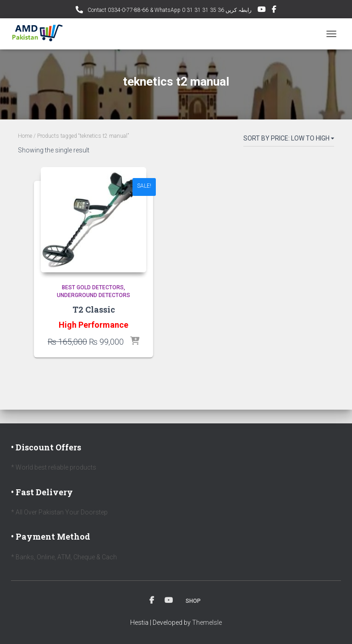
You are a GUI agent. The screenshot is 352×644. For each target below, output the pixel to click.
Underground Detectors (93, 295)
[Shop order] (289, 140)
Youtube (169, 601)
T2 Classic (94, 309)
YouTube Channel (262, 11)
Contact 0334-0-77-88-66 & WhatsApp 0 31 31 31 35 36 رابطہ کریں (169, 10)
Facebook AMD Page (274, 11)
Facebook (152, 601)
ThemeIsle (207, 622)
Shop (193, 601)
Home (25, 136)
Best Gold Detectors (93, 287)
